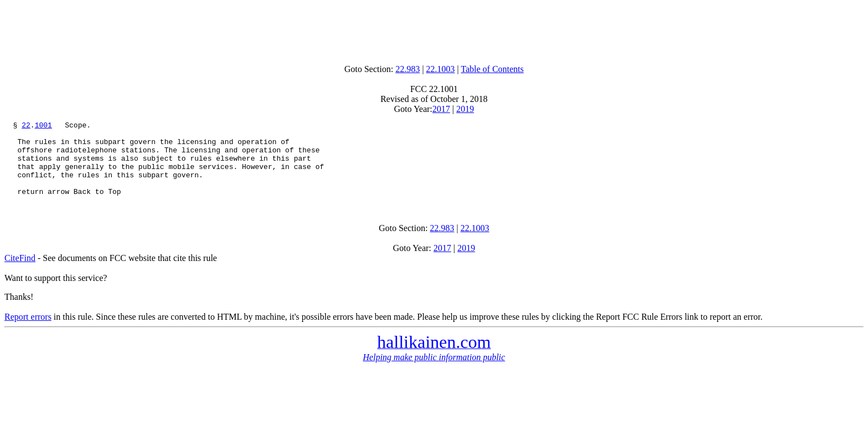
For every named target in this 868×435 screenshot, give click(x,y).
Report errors (28, 332)
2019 (465, 109)
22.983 (407, 69)
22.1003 (441, 69)
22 (26, 126)
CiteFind (20, 273)
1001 (43, 126)
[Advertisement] (434, 29)
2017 (441, 109)
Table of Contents (493, 69)
